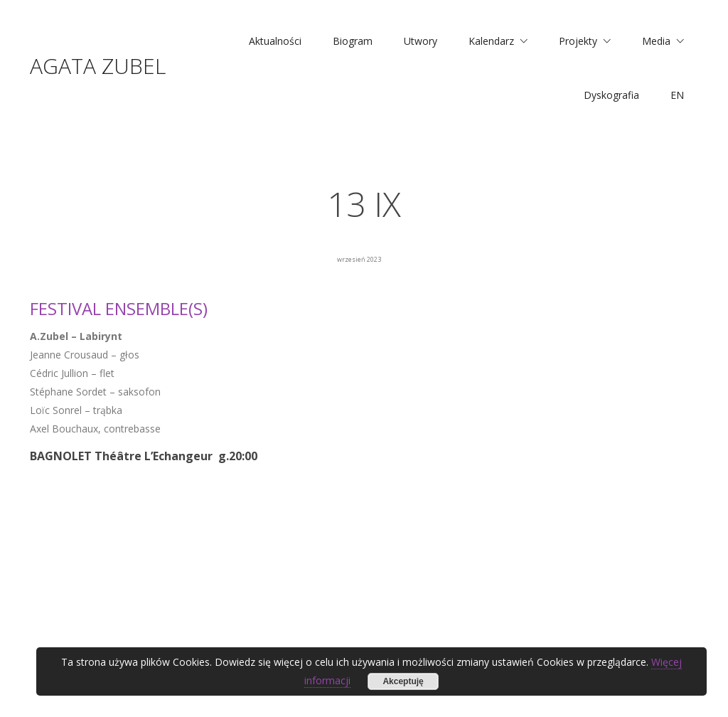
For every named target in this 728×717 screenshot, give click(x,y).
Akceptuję (403, 681)
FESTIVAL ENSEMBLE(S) (119, 308)
